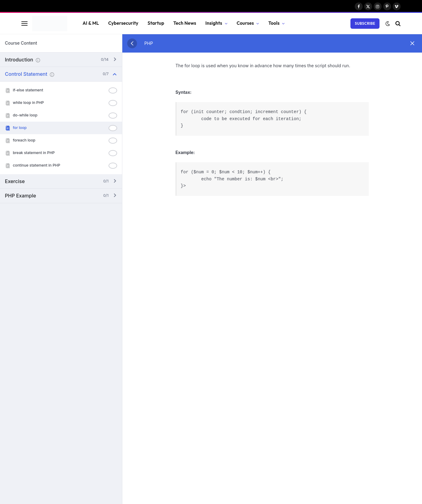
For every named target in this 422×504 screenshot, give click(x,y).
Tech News (185, 23)
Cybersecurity (123, 23)
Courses (245, 23)
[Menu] (24, 23)
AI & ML (91, 23)
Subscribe (365, 23)
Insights (214, 23)
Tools (274, 23)
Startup (156, 23)
